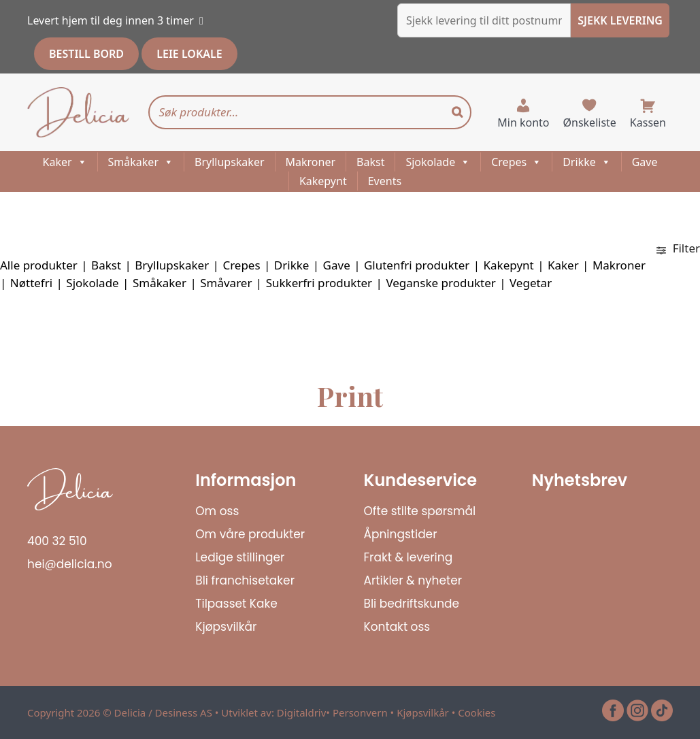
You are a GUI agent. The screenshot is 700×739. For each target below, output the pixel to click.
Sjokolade (438, 162)
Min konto (523, 122)
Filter (678, 248)
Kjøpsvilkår (226, 627)
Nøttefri (31, 283)
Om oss (217, 511)
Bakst (370, 162)
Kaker (65, 162)
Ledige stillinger (240, 557)
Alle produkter (39, 265)
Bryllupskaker (230, 162)
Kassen (648, 122)
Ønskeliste (590, 122)
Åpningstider (401, 534)
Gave (645, 162)
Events (385, 181)
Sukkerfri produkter (319, 283)
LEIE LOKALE (189, 54)
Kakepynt (323, 181)
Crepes (516, 162)
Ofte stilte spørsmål (420, 511)
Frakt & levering (409, 557)
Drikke (587, 162)
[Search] (457, 112)
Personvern (360, 712)
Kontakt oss (397, 627)
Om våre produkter (250, 534)
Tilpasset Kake (236, 604)
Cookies (477, 712)
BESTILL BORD (86, 54)
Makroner (311, 162)
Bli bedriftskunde (412, 604)
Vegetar (531, 283)
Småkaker (141, 162)
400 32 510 (57, 541)
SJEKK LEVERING (620, 20)
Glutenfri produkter (417, 265)
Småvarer (226, 283)
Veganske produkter (440, 283)
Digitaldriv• (305, 712)
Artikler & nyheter (413, 580)
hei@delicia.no (70, 564)
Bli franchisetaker (245, 580)
